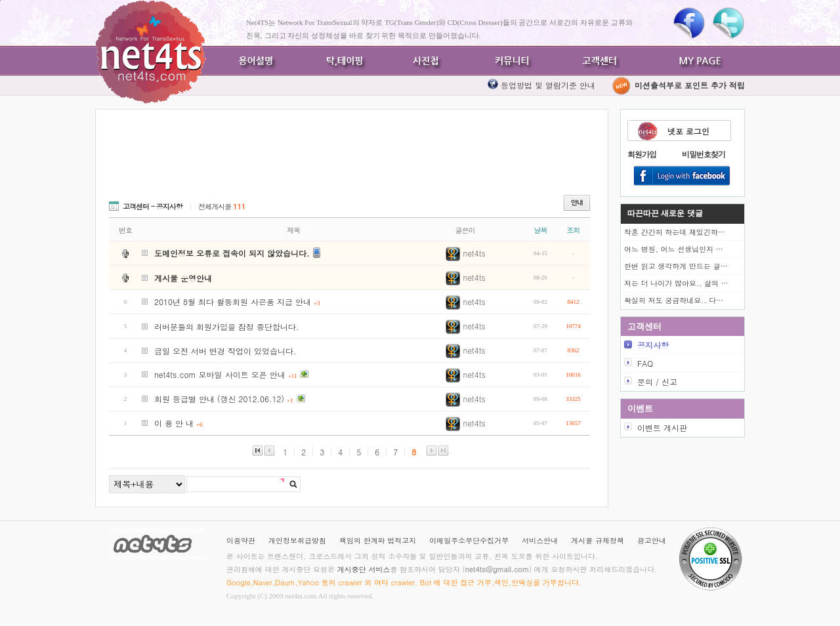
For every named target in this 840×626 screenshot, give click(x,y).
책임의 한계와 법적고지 (378, 540)
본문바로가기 (0, 0)
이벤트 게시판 (662, 428)
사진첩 (427, 61)
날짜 (541, 230)
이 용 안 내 (178, 423)
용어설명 (256, 61)
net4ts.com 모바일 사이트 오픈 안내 (225, 374)
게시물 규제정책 (598, 540)
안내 (577, 203)
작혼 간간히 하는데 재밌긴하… (675, 232)
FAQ (645, 363)
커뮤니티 (512, 61)
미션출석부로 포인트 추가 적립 (678, 85)
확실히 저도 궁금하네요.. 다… (674, 300)
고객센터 (597, 61)
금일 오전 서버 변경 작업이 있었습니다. (225, 351)
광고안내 (652, 540)
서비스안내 (540, 540)
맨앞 (258, 450)
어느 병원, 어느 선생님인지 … (674, 249)
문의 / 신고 (657, 382)
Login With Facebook (682, 177)
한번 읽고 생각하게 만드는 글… (676, 266)
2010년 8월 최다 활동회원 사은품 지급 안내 (237, 302)
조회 (574, 230)
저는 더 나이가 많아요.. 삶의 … (676, 283)
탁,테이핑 (341, 61)
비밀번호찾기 (703, 154)
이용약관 (241, 540)
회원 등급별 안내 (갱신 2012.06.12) (224, 399)
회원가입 (642, 154)
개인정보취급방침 (297, 540)
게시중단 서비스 (364, 569)
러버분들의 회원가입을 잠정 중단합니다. (227, 326)
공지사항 (653, 345)
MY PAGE (702, 61)
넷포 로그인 (688, 131)
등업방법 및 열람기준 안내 (548, 85)
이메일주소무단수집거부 (469, 540)
